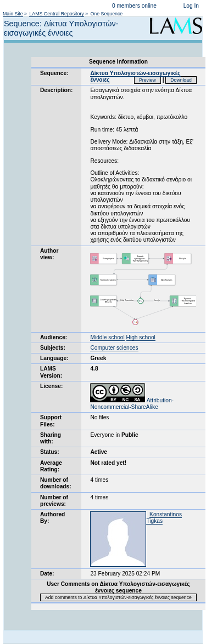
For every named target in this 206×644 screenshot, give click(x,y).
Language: (54, 358)
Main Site (13, 14)
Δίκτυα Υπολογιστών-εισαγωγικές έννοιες (135, 76)
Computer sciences (114, 348)
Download (181, 80)
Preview (147, 80)
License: (51, 386)
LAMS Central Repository (56, 14)
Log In (191, 6)
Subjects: (53, 348)
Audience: (54, 337)
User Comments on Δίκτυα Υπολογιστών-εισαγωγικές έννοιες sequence (118, 587)
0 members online (134, 6)
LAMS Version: (51, 372)
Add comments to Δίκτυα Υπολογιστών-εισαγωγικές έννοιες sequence (118, 597)
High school (141, 337)
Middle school (107, 337)
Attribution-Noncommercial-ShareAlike (132, 404)
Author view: (49, 254)
